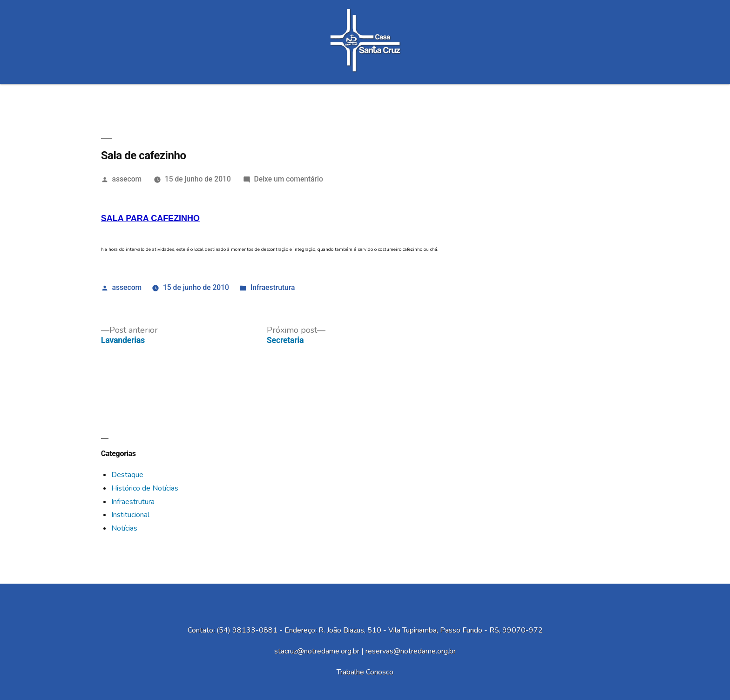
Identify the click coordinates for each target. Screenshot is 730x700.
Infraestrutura (273, 287)
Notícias (124, 528)
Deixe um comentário (289, 179)
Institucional (130, 515)
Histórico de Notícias (145, 488)
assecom (127, 179)
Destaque (127, 475)
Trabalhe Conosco (365, 672)
